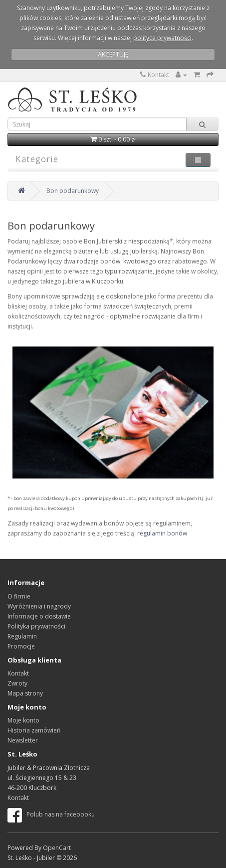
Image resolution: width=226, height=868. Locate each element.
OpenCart (57, 848)
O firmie (19, 596)
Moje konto (23, 720)
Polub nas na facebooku (51, 814)
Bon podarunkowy (73, 191)
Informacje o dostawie (39, 616)
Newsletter (23, 740)
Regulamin (22, 636)
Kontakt (155, 75)
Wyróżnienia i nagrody (39, 606)
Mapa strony (25, 693)
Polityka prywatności (36, 626)
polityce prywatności (162, 38)
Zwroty (17, 683)
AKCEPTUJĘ (113, 54)
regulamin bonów (162, 533)
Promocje (21, 646)
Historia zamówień (34, 730)
